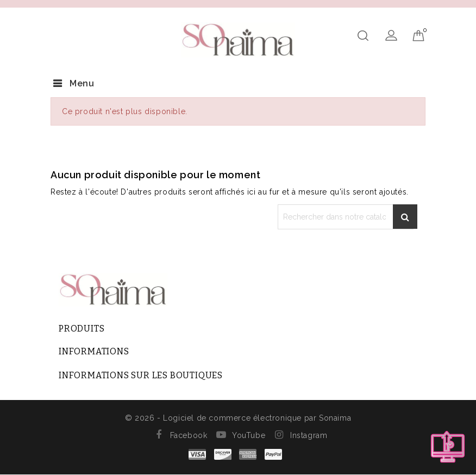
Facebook (189, 435)
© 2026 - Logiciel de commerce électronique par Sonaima (238, 418)
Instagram (309, 435)
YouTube (249, 435)
